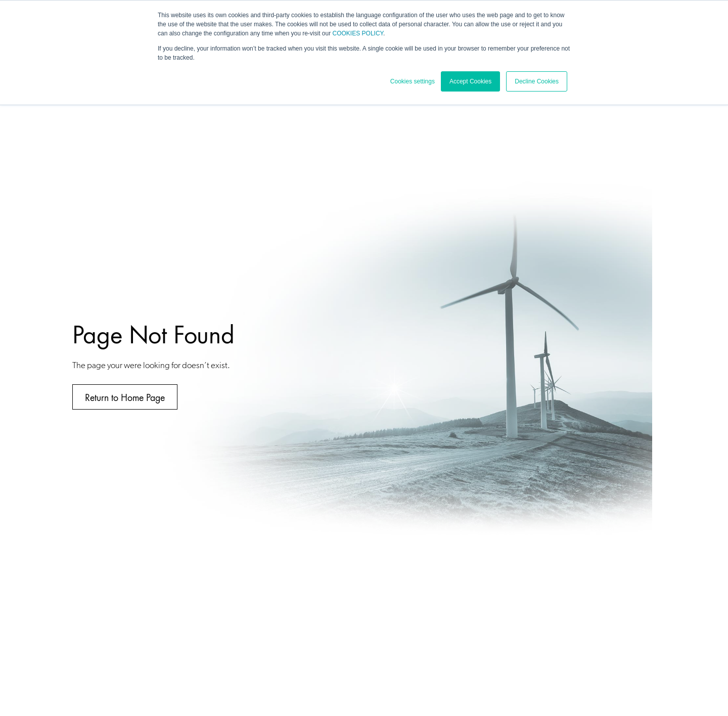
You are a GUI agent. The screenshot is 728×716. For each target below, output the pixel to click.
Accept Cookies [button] (470, 81)
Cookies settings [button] (413, 81)
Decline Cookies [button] (537, 81)
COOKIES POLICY (358, 33)
